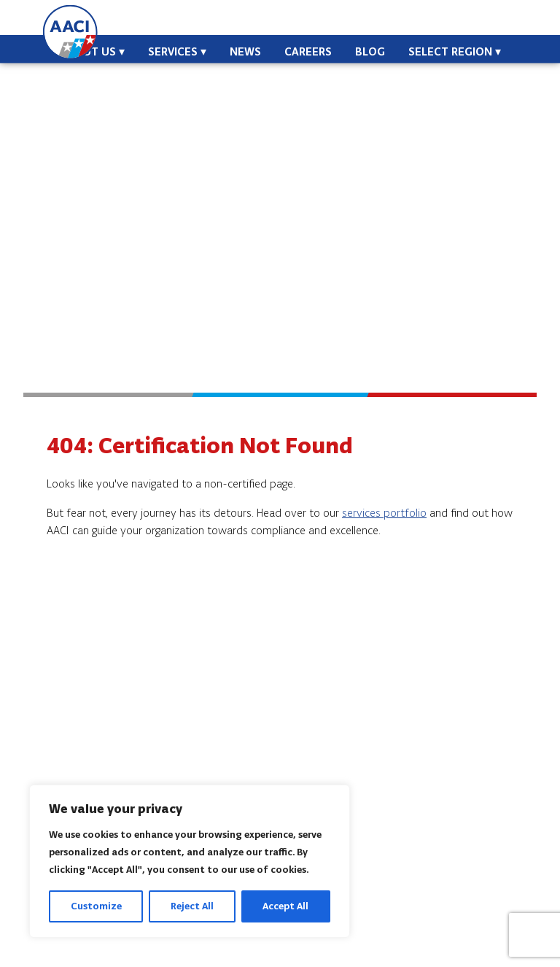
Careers (308, 51)
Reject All (192, 906)
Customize (96, 906)
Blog (370, 51)
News (245, 51)
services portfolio (384, 513)
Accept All (285, 906)
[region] (190, 861)
